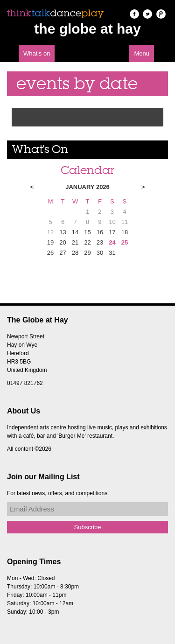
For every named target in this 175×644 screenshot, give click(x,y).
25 (125, 242)
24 (112, 242)
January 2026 (87, 187)
